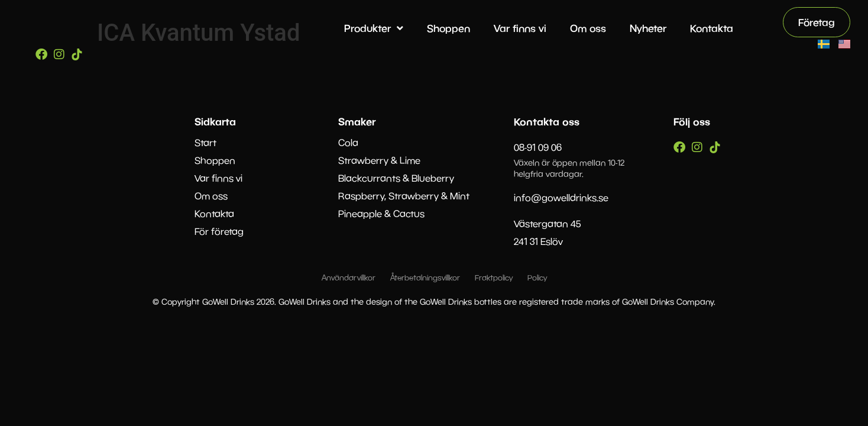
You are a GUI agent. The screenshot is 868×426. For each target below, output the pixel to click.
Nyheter (648, 28)
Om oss (588, 28)
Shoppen (448, 28)
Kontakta (712, 28)
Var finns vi (520, 28)
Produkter (374, 28)
